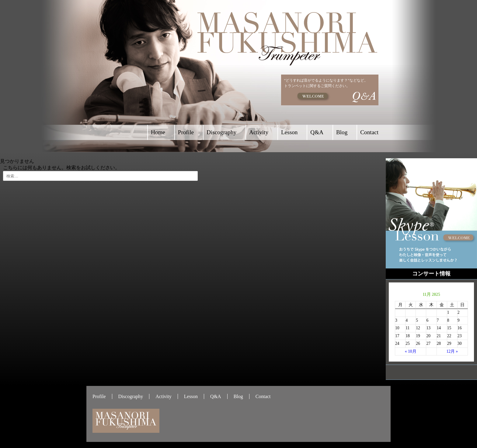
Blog (342, 132)
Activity (259, 132)
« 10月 (411, 351)
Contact (369, 132)
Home (158, 132)
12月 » (452, 351)
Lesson (289, 132)
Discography (221, 132)
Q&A (317, 132)
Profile (186, 132)
